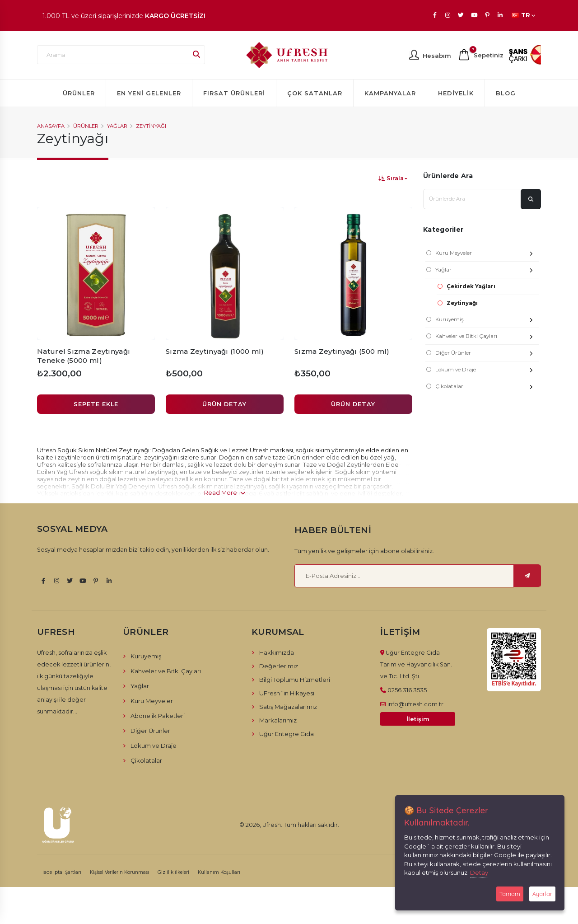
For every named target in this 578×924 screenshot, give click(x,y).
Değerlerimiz (279, 666)
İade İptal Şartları (62, 872)
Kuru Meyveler (487, 254)
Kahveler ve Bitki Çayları (487, 337)
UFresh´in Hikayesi (287, 693)
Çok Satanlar (315, 93)
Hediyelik (456, 93)
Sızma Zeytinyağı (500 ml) (342, 351)
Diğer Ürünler (487, 354)
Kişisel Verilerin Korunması (119, 872)
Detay (479, 872)
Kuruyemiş (487, 321)
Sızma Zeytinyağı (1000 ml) (215, 351)
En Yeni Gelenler (149, 93)
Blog (506, 93)
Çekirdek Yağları (471, 286)
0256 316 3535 (407, 690)
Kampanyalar (390, 93)
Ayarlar (542, 894)
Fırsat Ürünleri (234, 93)
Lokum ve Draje (487, 371)
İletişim (418, 719)
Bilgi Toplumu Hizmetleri (295, 680)
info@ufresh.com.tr (415, 704)
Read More (225, 492)
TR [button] (524, 15)
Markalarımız (278, 720)
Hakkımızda (277, 652)
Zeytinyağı (151, 126)
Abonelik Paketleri (158, 716)
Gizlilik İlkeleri (173, 872)
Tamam (510, 894)
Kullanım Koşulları (219, 872)
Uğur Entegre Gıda (287, 734)
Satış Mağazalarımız (288, 707)
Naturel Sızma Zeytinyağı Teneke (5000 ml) (84, 356)
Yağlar (117, 126)
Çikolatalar (487, 387)
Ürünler (79, 93)
